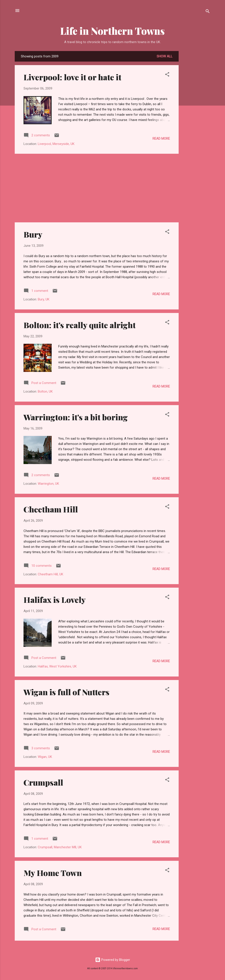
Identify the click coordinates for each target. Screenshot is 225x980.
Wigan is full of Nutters (66, 692)
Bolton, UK (45, 391)
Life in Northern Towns (112, 31)
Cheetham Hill (51, 509)
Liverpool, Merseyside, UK (56, 144)
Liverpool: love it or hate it (72, 77)
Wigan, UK (45, 757)
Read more (161, 139)
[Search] (208, 12)
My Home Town (53, 873)
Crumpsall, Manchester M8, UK (60, 847)
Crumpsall (43, 782)
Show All (165, 56)
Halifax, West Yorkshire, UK (57, 666)
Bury (33, 234)
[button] (167, 75)
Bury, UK (44, 299)
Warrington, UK (48, 484)
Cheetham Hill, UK (51, 574)
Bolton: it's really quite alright (80, 325)
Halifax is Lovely (55, 600)
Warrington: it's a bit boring (76, 417)
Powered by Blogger (113, 960)
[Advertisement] (196, 117)
